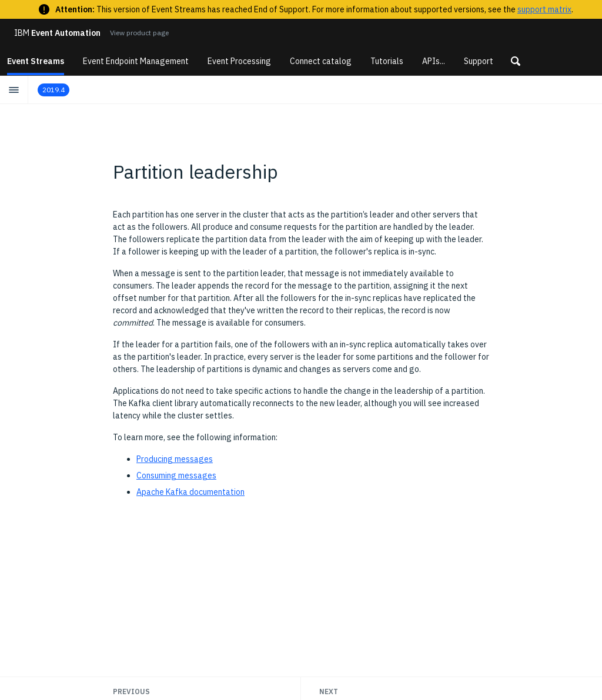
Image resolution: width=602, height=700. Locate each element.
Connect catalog (321, 61)
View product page (139, 33)
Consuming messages (176, 475)
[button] (516, 61)
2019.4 (53, 90)
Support (479, 61)
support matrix (544, 9)
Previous (131, 691)
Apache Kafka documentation (190, 492)
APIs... (434, 61)
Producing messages (175, 459)
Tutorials (387, 61)
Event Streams (36, 61)
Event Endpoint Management (136, 61)
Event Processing (239, 61)
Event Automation (57, 33)
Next (329, 691)
